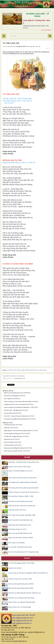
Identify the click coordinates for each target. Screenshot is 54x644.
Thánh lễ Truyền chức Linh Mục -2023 (20, 579)
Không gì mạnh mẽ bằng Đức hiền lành (15, 448)
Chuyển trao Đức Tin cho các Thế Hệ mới (15, 404)
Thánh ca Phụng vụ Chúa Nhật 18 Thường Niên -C (17, 407)
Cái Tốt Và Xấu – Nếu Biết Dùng (12, 410)
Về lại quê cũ (8, 428)
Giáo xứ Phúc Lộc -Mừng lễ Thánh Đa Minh (22, 602)
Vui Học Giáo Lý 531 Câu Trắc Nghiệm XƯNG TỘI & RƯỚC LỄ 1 (28, 573)
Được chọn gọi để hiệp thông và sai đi (20, 533)
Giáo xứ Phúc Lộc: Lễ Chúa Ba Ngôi (20, 607)
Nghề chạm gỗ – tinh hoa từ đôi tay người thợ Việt (17, 431)
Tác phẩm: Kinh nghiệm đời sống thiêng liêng (16, 419)
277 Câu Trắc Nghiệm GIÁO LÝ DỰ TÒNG (21, 563)
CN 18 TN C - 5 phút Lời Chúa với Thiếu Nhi (16, 416)
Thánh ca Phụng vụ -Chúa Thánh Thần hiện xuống (17, 402)
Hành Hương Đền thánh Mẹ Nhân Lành (20, 520)
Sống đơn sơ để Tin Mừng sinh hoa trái (20, 501)
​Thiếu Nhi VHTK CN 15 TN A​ (17, 510)
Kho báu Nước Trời (9, 413)
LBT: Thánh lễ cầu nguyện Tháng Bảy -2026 (22, 515)
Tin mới (27, 457)
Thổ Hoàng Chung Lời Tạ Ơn (17, 529)
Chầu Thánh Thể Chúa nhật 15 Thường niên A (23, 478)
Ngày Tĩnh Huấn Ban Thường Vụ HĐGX (21, 538)
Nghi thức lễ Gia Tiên (15, 568)
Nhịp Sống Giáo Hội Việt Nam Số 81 (20, 525)
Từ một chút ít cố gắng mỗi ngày (13, 436)
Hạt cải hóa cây (8, 439)
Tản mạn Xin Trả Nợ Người (11, 396)
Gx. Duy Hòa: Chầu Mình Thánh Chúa (20, 547)
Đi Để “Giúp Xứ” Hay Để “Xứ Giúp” (13, 451)
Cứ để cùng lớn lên (9, 445)
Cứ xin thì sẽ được (9, 442)
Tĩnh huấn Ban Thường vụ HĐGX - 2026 (21, 496)
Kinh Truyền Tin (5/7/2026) (16, 543)
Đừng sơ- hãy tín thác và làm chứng (19, 467)
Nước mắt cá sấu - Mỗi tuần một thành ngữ (22, 506)
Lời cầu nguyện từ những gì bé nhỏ (14, 434)
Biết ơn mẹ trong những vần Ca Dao (14, 393)
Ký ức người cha (9, 399)
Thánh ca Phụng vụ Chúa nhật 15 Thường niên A (24, 492)
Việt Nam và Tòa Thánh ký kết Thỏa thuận (21, 598)
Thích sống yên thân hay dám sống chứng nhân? (23, 488)
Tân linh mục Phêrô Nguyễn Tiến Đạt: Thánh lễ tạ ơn (25, 593)
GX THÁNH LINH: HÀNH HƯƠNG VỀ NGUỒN (23, 482)
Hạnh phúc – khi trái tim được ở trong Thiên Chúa (24, 462)
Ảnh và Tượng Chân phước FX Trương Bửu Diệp (23, 552)
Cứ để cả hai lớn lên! (10, 425)
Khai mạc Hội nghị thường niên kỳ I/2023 (21, 584)
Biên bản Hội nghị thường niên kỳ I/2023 (21, 588)
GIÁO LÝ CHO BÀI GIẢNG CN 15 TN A (20, 471)
